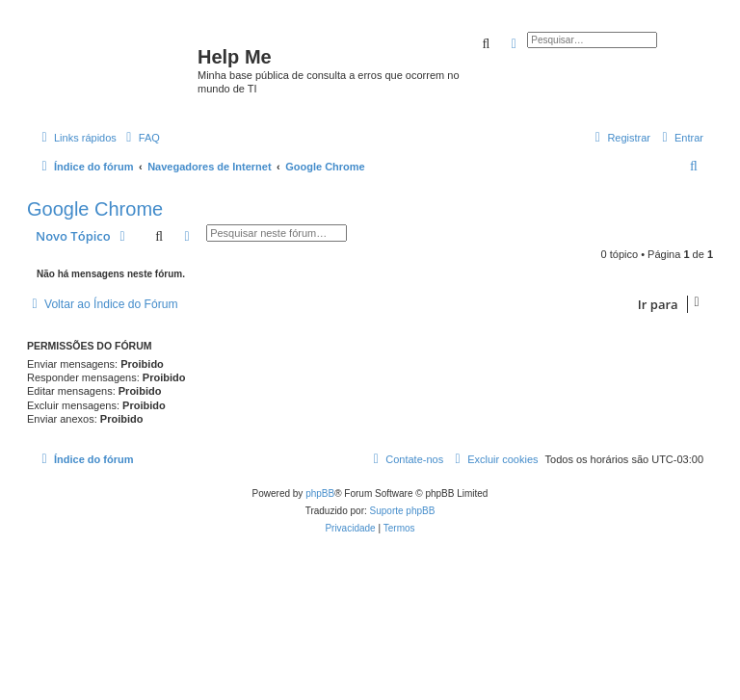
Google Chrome (95, 209)
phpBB (320, 493)
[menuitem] (141, 138)
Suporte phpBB (403, 511)
